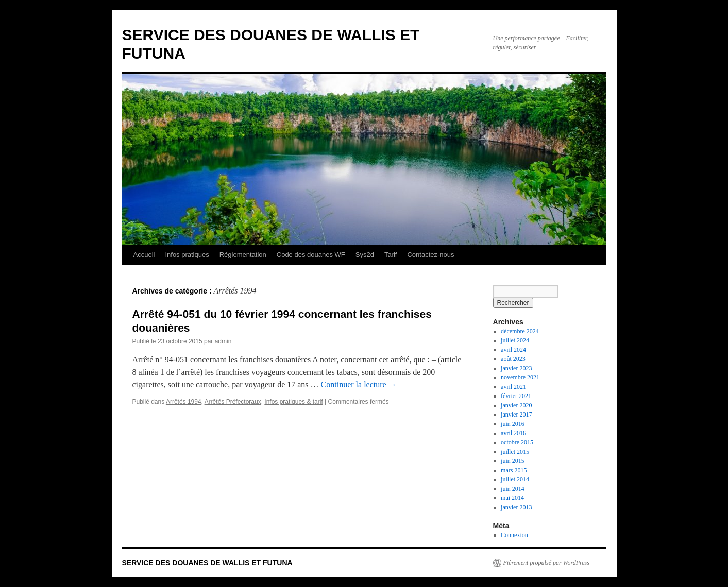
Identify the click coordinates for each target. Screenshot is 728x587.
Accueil (144, 255)
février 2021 (516, 396)
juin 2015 (513, 461)
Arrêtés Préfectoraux (233, 402)
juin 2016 (513, 424)
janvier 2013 (516, 507)
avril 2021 (513, 387)
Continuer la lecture (359, 384)
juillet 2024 (515, 340)
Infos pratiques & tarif (293, 402)
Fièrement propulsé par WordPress (546, 563)
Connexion (514, 535)
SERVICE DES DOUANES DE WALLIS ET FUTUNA (207, 563)
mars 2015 (514, 470)
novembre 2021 (520, 377)
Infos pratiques (187, 255)
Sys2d (365, 255)
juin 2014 (513, 489)
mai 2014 (512, 498)
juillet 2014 (515, 479)
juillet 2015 (515, 452)
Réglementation (243, 255)
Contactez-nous (430, 255)
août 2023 (513, 359)
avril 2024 (513, 350)
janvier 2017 (516, 415)
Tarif (391, 255)
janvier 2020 (516, 405)
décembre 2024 (520, 331)
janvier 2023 (516, 368)
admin (223, 341)
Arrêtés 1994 (184, 402)
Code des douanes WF (311, 255)
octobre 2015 (517, 442)
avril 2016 (513, 433)
